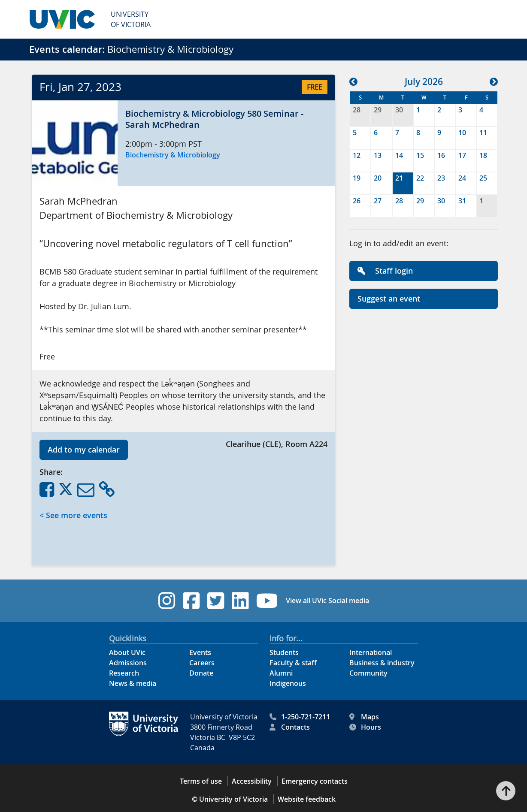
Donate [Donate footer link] (201, 673)
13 (378, 155)
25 (483, 178)
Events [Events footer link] (200, 652)
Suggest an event (389, 299)
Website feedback (307, 799)
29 (378, 110)
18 (483, 155)
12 (357, 155)
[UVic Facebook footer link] (191, 601)
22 (420, 178)
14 (399, 155)
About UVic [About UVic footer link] (127, 652)
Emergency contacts (315, 781)
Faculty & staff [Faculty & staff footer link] (293, 663)
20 (378, 178)
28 (357, 110)
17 (462, 155)
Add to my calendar (84, 450)
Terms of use (201, 781)
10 (462, 133)
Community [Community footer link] (368, 673)
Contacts (290, 727)
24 (462, 178)
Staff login (385, 271)
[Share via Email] (86, 489)
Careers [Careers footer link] (202, 663)
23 (441, 178)
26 (357, 201)
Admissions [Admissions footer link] (128, 663)
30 (399, 110)
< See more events (73, 515)
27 (378, 201)
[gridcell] (403, 183)
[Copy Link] (107, 489)
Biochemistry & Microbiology (173, 155)
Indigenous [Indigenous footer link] (288, 683)
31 (462, 201)
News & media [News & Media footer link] (133, 683)
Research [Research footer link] (124, 673)
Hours (365, 727)
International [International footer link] (371, 652)
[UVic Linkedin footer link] (240, 601)
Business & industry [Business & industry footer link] (382, 663)
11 (483, 133)
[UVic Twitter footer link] (216, 601)
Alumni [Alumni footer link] (281, 673)
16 (441, 155)
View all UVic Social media (327, 601)
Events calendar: (67, 49)
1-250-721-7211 (300, 717)
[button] (75, 143)
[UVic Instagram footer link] (167, 601)
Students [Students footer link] (284, 652)
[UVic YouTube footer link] (267, 601)
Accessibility (252, 781)
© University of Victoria (230, 799)
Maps (364, 717)
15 (420, 155)
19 (357, 178)
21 (399, 178)
